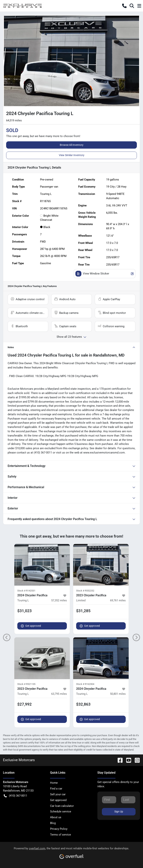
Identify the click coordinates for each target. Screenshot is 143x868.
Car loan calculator (62, 806)
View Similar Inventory (72, 155)
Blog (53, 823)
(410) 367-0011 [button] (15, 796)
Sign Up (119, 812)
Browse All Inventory (72, 145)
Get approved (31, 626)
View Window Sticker (105, 274)
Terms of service (61, 835)
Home (54, 783)
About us (56, 817)
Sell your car (58, 794)
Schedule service (61, 812)
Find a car (56, 789)
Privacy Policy (59, 829)
